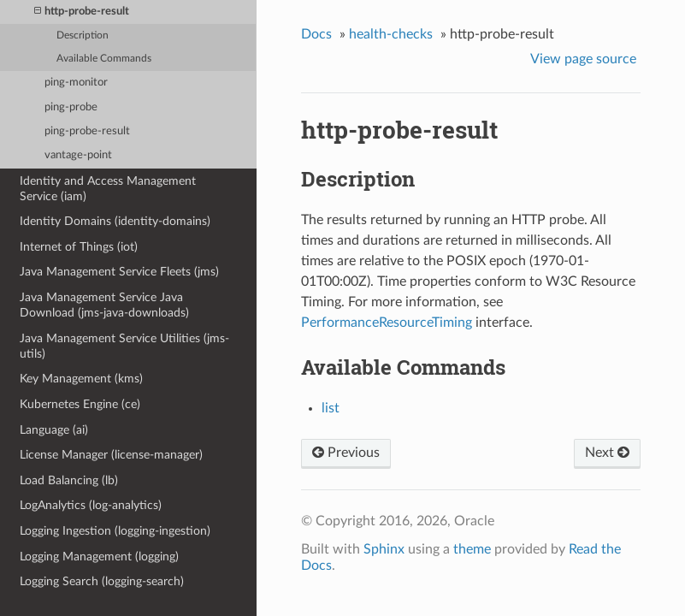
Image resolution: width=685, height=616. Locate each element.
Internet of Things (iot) (79, 247)
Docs (316, 34)
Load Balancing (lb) (69, 480)
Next (607, 453)
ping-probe (71, 107)
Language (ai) (54, 430)
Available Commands (104, 59)
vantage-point (78, 155)
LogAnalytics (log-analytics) (91, 505)
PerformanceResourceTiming (387, 323)
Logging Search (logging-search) (102, 581)
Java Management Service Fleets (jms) (119, 272)
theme (472, 549)
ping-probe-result (87, 131)
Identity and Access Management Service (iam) (108, 189)
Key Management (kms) (81, 379)
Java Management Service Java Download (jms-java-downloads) (104, 305)
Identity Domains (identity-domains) (115, 221)
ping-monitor (76, 83)
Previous (346, 453)
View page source (583, 59)
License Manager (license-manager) (111, 455)
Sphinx (384, 549)
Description (83, 36)
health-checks (391, 34)
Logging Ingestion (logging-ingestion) (115, 531)
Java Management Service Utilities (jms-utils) (124, 346)
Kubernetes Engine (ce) (80, 404)
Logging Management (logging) (99, 557)
